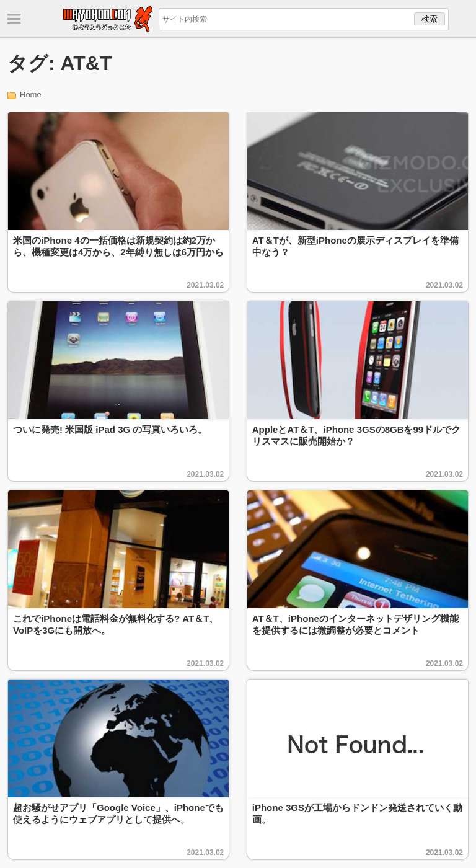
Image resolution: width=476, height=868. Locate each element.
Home (31, 95)
